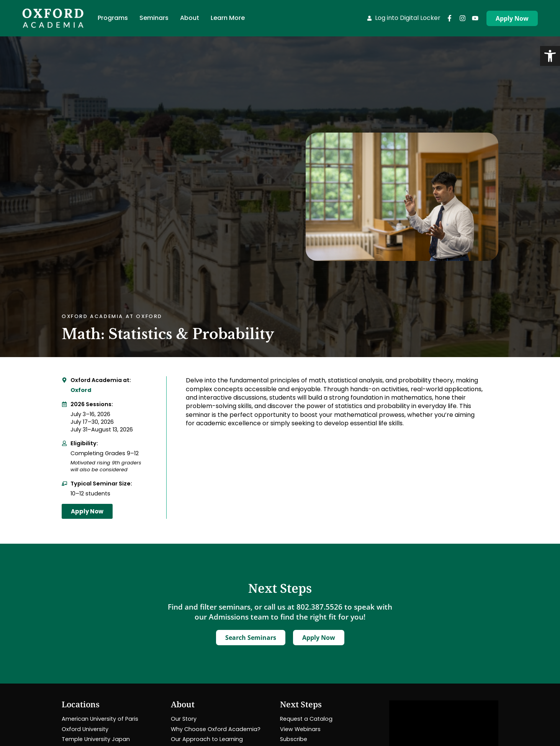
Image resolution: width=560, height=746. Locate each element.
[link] (550, 56)
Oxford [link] (81, 390)
